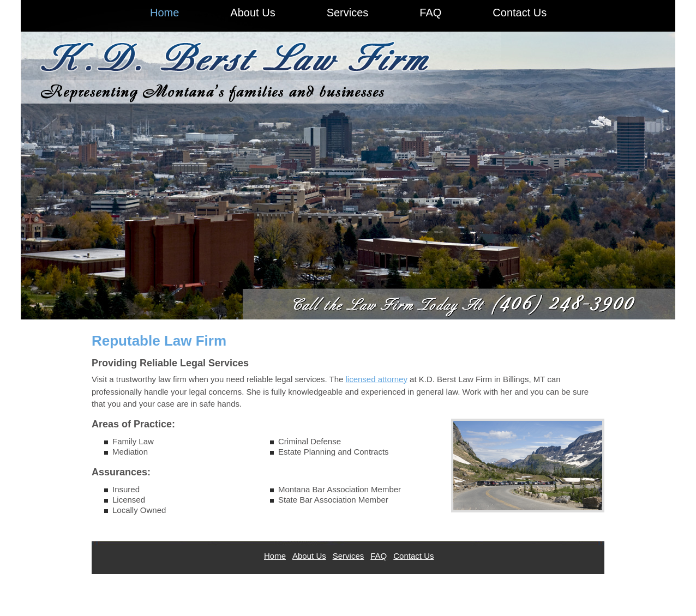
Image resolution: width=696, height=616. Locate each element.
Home (275, 556)
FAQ (379, 556)
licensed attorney (377, 379)
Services (349, 556)
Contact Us (413, 556)
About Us (309, 556)
